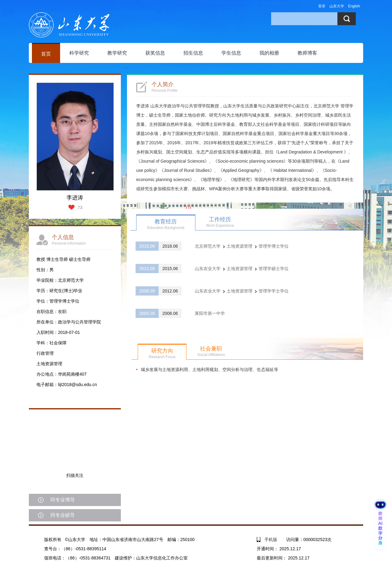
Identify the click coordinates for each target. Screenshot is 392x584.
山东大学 (337, 6)
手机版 (271, 540)
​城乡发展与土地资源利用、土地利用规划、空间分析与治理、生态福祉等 (209, 369)
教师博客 (307, 53)
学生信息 (231, 53)
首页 (46, 54)
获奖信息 (155, 53)
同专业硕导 (63, 515)
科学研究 (79, 53)
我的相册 (269, 53)
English (354, 6)
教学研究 (117, 53)
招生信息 (193, 53)
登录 (322, 6)
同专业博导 (63, 500)
